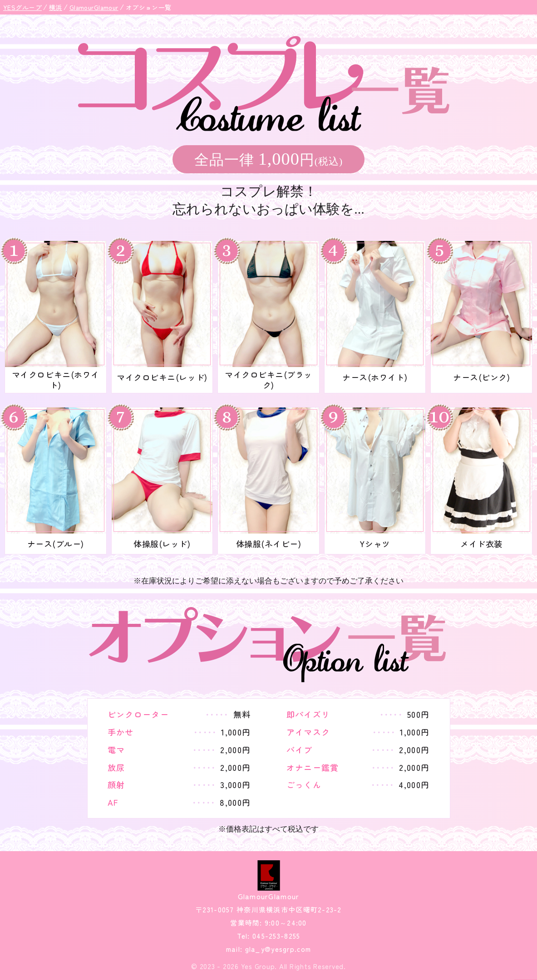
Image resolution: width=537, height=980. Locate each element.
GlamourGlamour (94, 7)
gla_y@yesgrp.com (277, 949)
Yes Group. (259, 966)
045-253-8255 (275, 936)
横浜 (56, 7)
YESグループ (22, 7)
